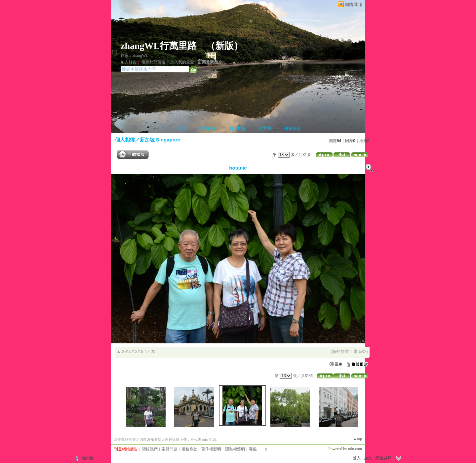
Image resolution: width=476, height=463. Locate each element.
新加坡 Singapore (160, 140)
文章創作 (208, 128)
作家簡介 (293, 128)
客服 (253, 449)
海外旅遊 (340, 351)
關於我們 (150, 449)
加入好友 (129, 62)
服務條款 (189, 449)
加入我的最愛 (182, 62)
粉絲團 (87, 458)
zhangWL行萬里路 (159, 46)
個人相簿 (237, 128)
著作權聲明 (211, 449)
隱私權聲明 (235, 449)
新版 (224, 46)
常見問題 (170, 449)
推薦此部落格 (153, 62)
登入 (357, 458)
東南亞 (360, 351)
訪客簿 (265, 128)
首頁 (182, 128)
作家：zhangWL (134, 56)
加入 (368, 458)
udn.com (355, 449)
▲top (357, 439)
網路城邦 (353, 4)
